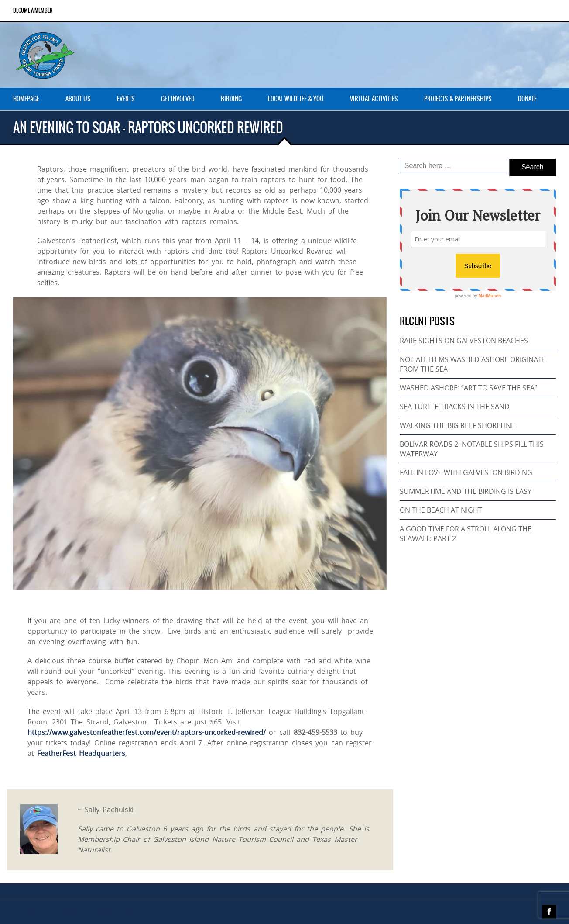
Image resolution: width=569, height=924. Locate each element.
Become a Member (33, 10)
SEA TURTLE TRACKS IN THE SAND (455, 407)
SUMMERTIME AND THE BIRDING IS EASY (466, 491)
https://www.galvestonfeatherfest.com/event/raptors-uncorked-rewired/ (147, 732)
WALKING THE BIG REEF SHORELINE (457, 425)
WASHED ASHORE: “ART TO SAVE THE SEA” (468, 388)
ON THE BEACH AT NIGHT (441, 510)
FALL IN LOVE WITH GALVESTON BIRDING (466, 472)
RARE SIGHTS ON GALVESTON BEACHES (464, 341)
